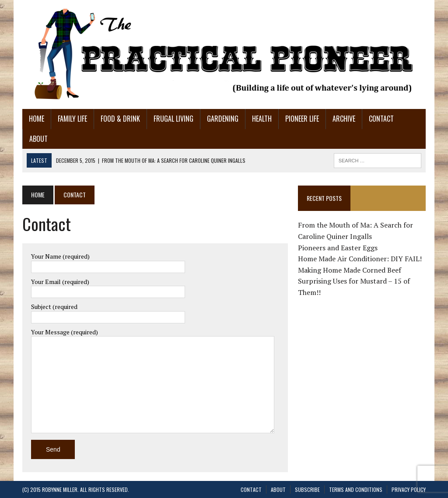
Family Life (72, 119)
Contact (381, 119)
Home (37, 119)
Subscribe (307, 489)
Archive (344, 119)
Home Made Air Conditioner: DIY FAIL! (360, 259)
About (38, 139)
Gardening (223, 119)
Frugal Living (173, 119)
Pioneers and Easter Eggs (338, 248)
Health (262, 119)
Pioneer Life (302, 119)
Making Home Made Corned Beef (350, 270)
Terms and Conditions (356, 489)
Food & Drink (120, 119)
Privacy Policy (409, 489)
